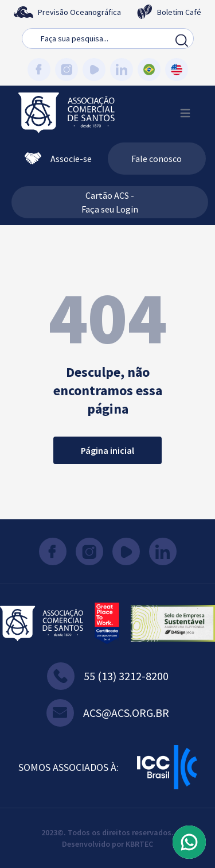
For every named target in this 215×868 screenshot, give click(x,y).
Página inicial (107, 450)
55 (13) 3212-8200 (108, 676)
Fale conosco (157, 159)
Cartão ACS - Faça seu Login (110, 202)
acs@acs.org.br (108, 713)
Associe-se (58, 159)
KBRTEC (139, 844)
